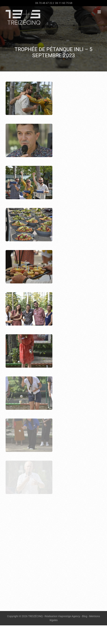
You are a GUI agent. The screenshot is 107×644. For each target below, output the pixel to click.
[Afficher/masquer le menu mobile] (99, 12)
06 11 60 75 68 (63, 3)
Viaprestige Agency (69, 616)
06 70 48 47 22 (44, 3)
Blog (85, 616)
